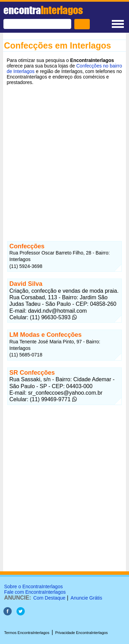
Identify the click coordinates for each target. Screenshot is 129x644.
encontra (43, 10)
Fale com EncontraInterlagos (35, 592)
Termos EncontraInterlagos (27, 633)
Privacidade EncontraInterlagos (82, 633)
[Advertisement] (64, 158)
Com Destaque (49, 598)
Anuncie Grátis (86, 598)
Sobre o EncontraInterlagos (33, 586)
